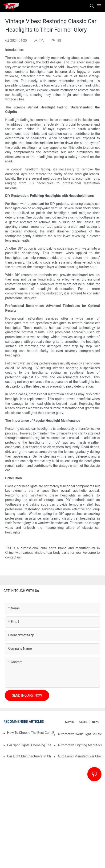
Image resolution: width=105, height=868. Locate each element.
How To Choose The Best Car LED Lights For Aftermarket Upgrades (31, 733)
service (70, 722)
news (96, 722)
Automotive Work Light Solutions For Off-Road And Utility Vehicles (80, 734)
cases (83, 722)
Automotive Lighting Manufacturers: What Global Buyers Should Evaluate (80, 745)
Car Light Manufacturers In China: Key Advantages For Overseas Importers (29, 756)
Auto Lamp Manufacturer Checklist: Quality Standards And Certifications (80, 756)
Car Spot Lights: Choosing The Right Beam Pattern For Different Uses (29, 745)
